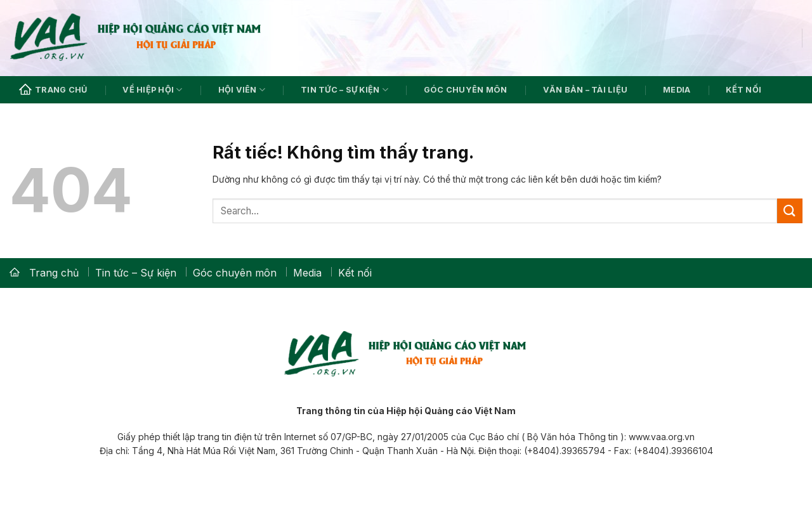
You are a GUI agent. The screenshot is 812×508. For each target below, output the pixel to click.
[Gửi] (790, 211)
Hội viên (242, 90)
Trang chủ (53, 90)
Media (677, 90)
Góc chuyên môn (466, 90)
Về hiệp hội (152, 90)
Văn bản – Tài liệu (586, 90)
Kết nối (743, 90)
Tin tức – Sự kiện (344, 90)
